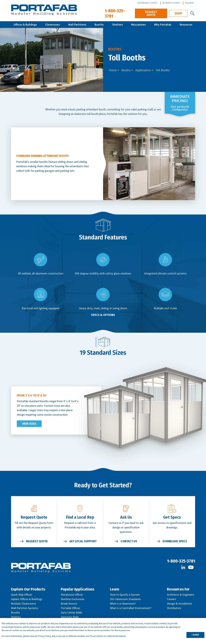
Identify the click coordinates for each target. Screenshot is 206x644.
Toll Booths (163, 70)
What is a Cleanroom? (123, 604)
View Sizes (29, 424)
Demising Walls (70, 617)
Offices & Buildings (25, 25)
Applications (143, 70)
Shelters (118, 25)
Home (113, 70)
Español (189, 3)
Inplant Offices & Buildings (27, 599)
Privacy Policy (45, 636)
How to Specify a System (125, 595)
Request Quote (151, 13)
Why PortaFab (163, 25)
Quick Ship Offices (22, 595)
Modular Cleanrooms (24, 604)
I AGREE (195, 635)
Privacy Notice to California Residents (108, 636)
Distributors (174, 608)
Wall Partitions (77, 25)
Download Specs (175, 541)
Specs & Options (103, 315)
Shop (178, 13)
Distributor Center (147, 3)
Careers (172, 599)
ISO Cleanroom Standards (125, 599)
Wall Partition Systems (25, 608)
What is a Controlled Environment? (131, 608)
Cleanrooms (53, 25)
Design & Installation (179, 604)
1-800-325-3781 (181, 561)
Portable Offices (70, 608)
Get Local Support (83, 541)
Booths (99, 25)
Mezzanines (139, 25)
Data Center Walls (71, 612)
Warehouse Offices (72, 595)
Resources (186, 25)
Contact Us (129, 541)
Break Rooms (69, 604)
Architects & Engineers (181, 595)
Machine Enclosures (73, 599)
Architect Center (171, 3)
